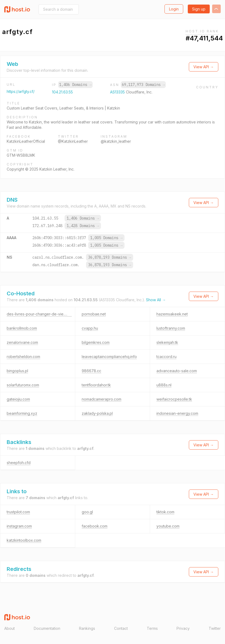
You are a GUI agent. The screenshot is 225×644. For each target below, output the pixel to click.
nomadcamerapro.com (102, 399)
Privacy (183, 628)
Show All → (156, 300)
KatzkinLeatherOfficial (26, 141)
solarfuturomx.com (23, 385)
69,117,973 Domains (143, 85)
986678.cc (91, 371)
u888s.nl (164, 385)
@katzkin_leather (116, 141)
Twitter (215, 628)
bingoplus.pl (17, 371)
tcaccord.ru (166, 357)
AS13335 (118, 92)
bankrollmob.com (22, 328)
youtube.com (168, 526)
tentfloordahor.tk (96, 385)
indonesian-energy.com (177, 413)
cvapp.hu (90, 328)
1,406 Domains (75, 85)
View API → (204, 67)
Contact (121, 628)
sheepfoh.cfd (19, 463)
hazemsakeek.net (172, 314)
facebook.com (95, 526)
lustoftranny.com (171, 328)
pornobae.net (94, 314)
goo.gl (87, 512)
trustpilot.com (18, 512)
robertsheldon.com (23, 357)
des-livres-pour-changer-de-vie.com (39, 314)
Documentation (47, 628)
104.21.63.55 (62, 92)
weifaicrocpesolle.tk (174, 399)
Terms (152, 628)
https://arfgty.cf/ (21, 91)
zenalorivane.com (22, 342)
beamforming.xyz (22, 413)
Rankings (87, 628)
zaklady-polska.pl (97, 413)
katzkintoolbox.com (24, 540)
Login (174, 9)
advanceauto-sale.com (177, 371)
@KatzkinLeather (73, 141)
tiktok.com (165, 512)
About (10, 628)
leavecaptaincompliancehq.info (109, 357)
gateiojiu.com (18, 399)
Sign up (199, 9)
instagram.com (19, 526)
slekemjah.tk (167, 342)
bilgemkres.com (96, 342)
